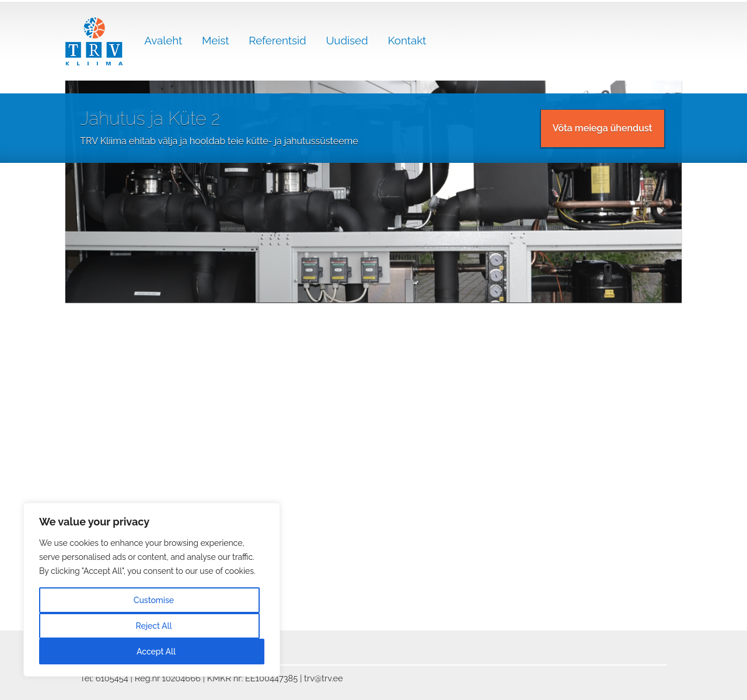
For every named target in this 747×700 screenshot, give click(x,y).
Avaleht (163, 40)
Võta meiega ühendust (603, 128)
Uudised (347, 40)
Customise (154, 600)
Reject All (153, 626)
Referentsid (277, 40)
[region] (152, 590)
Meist (215, 40)
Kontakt (407, 40)
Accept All (156, 652)
